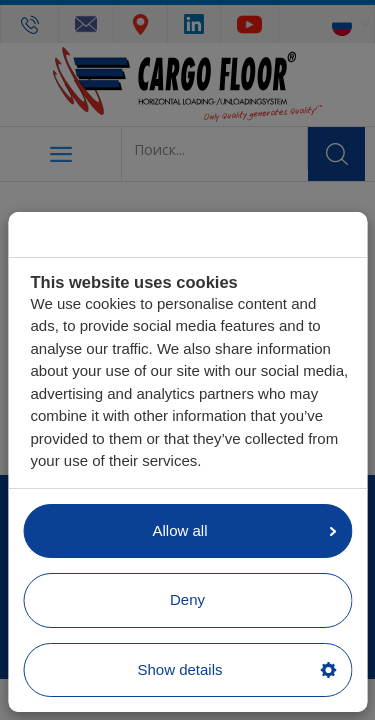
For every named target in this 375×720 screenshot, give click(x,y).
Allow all (244, 530)
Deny (187, 599)
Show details (236, 669)
